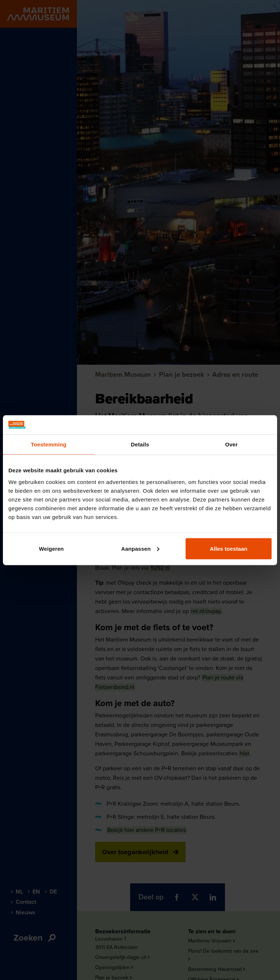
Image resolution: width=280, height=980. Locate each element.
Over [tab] (231, 444)
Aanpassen (140, 548)
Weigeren (51, 548)
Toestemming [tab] (49, 444)
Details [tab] (140, 444)
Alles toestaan (229, 548)
